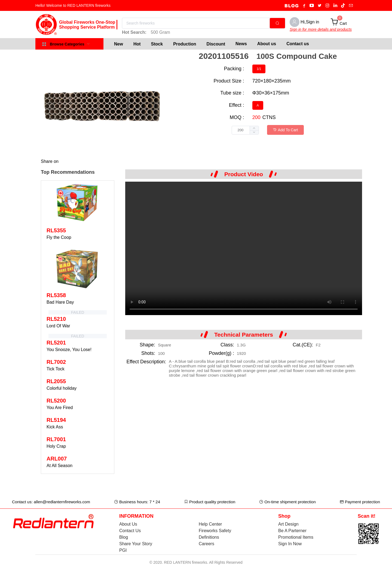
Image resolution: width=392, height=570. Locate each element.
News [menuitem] (241, 44)
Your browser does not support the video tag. (244, 248)
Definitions (209, 537)
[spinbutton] (245, 130)
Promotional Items (296, 537)
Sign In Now (290, 544)
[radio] (259, 69)
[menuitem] (119, 44)
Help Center (210, 524)
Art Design (288, 524)
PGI (123, 550)
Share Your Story (136, 544)
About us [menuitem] (267, 44)
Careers (206, 544)
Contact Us (130, 531)
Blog (124, 537)
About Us (128, 524)
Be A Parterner (292, 531)
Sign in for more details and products (321, 29)
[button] (254, 132)
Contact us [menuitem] (298, 44)
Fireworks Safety (215, 531)
